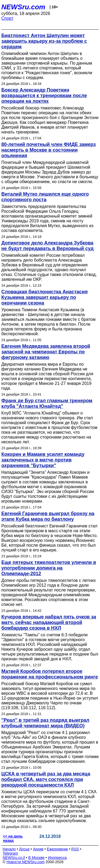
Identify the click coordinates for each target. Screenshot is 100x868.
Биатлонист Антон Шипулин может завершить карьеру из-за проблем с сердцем (44, 41)
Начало (9, 849)
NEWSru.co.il (14, 858)
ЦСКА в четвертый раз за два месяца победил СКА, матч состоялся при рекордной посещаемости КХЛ (46, 779)
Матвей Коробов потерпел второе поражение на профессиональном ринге (50, 674)
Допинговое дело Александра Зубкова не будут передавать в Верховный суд (47, 246)
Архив (38, 849)
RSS (75, 849)
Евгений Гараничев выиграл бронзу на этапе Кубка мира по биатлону (48, 516)
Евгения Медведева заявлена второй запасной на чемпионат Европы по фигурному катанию (46, 352)
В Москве (36, 858)
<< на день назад (13, 838)
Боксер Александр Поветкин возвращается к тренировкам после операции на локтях (44, 96)
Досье (24, 849)
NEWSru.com (23, 7)
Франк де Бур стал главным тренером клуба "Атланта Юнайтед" (47, 403)
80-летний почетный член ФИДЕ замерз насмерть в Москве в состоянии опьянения (49, 150)
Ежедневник (57, 849)
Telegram (10, 853)
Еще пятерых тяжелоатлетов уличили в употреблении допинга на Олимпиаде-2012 (49, 568)
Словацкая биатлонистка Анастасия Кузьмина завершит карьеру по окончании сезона (45, 297)
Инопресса (57, 858)
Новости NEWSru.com (25, 862)
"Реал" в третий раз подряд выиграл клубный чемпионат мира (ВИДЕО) (45, 723)
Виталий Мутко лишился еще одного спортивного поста (45, 197)
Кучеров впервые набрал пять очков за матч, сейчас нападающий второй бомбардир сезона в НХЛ (49, 622)
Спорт (7, 18)
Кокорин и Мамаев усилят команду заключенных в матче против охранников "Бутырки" (43, 460)
